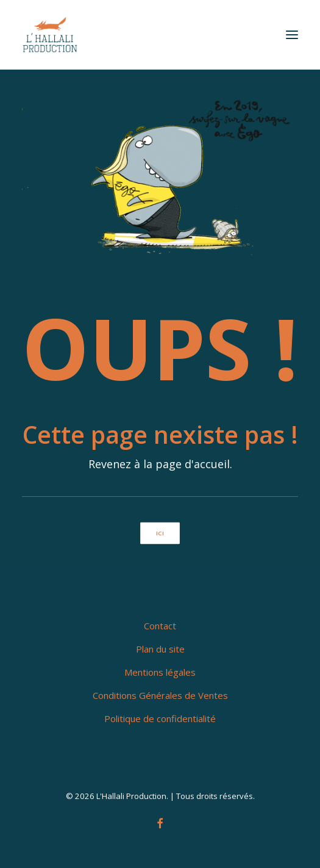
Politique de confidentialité (160, 718)
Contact (160, 626)
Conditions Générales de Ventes (160, 695)
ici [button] (160, 533)
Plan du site (160, 649)
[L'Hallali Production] (50, 35)
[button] (292, 35)
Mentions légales (160, 672)
